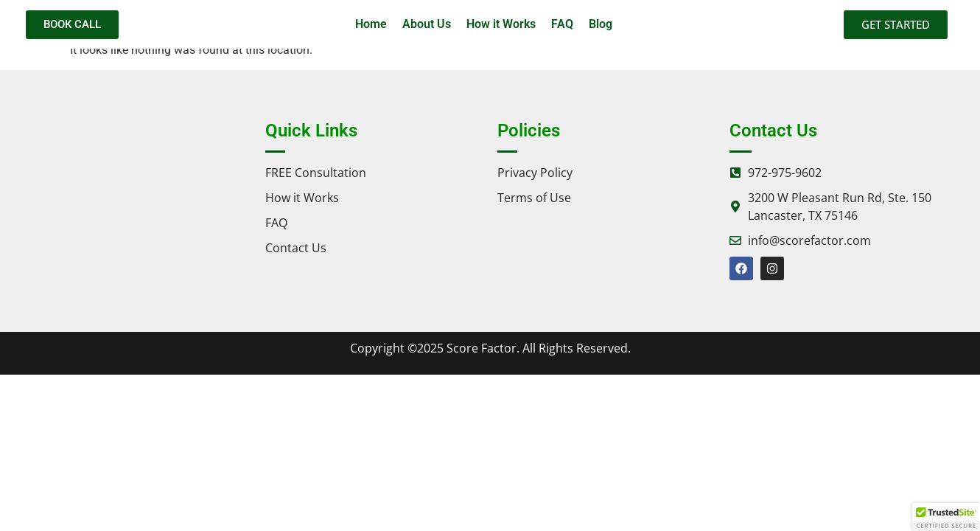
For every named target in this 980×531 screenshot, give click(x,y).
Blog (601, 24)
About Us (427, 24)
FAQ (562, 24)
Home (371, 24)
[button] (946, 517)
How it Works (501, 24)
